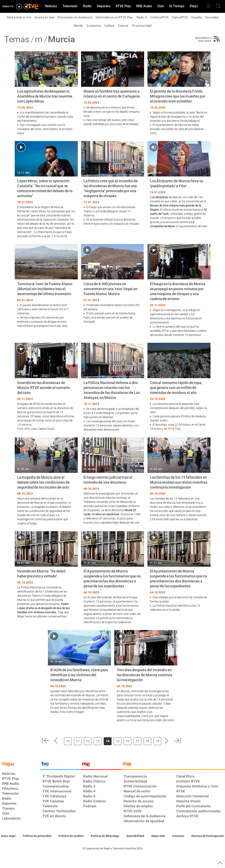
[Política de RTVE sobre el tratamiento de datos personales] (37, 836)
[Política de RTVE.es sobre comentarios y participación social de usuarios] (208, 836)
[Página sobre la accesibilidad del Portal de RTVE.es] (135, 836)
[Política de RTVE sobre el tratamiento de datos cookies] (71, 836)
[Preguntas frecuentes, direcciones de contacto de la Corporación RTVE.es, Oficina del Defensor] (178, 836)
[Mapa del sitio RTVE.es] (158, 836)
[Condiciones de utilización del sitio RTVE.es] (8, 836)
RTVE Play (174, 429)
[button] (46, 741)
